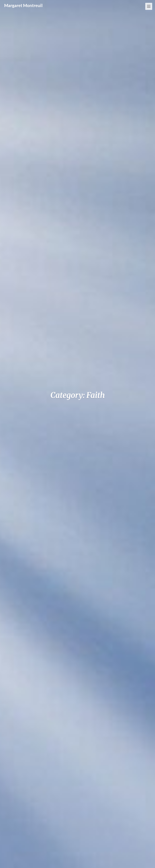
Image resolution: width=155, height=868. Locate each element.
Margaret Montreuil (23, 5)
